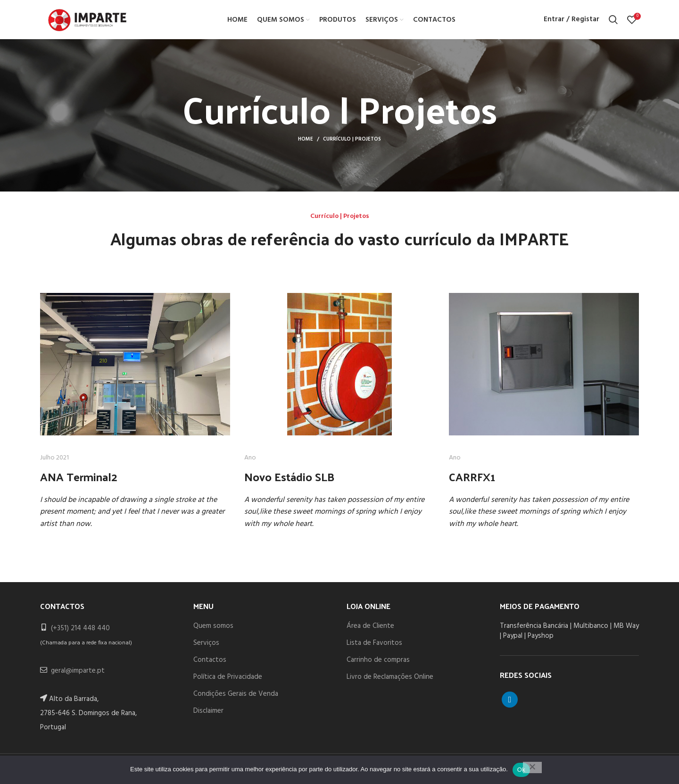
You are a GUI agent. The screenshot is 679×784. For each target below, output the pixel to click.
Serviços (206, 646)
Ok (521, 770)
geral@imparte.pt (78, 674)
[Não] (532, 767)
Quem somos (213, 629)
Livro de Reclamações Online (390, 680)
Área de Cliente (370, 629)
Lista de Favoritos (374, 646)
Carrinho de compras (378, 663)
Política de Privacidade (228, 680)
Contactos (210, 663)
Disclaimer (208, 714)
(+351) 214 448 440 (80, 631)
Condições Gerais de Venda (236, 697)
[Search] (613, 21)
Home (306, 142)
